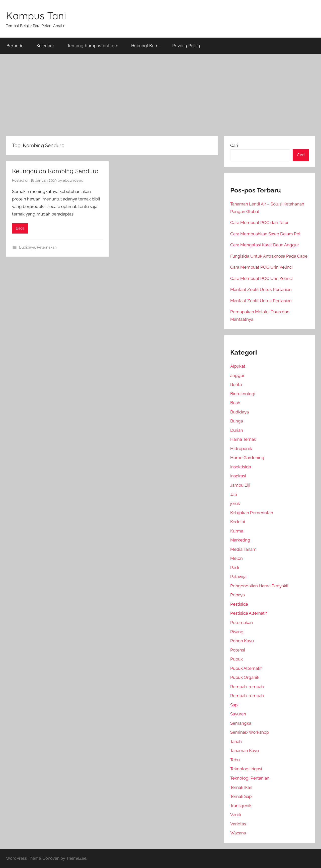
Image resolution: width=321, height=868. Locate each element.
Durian (237, 430)
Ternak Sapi (241, 796)
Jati (234, 494)
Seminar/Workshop (250, 732)
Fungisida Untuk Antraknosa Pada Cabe (269, 256)
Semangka (241, 723)
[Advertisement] (160, 95)
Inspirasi (238, 476)
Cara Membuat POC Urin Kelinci (261, 267)
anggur (237, 375)
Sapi (234, 705)
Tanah (236, 741)
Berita (236, 384)
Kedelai (238, 522)
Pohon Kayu (242, 641)
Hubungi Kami (145, 45)
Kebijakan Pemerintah (252, 513)
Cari (234, 145)
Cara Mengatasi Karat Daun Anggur (265, 245)
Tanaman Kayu (245, 750)
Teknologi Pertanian (250, 778)
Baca (20, 228)
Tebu (235, 760)
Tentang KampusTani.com (93, 45)
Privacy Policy (186, 45)
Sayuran (238, 714)
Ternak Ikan (241, 787)
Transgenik (241, 806)
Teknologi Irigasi (246, 769)
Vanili (236, 815)
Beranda (15, 45)
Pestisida (239, 604)
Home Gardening (247, 458)
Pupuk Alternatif (246, 668)
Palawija (238, 577)
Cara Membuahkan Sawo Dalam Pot (265, 234)
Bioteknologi (243, 394)
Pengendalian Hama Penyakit (259, 586)
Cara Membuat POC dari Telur (259, 223)
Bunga (237, 421)
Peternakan (47, 247)
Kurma (237, 531)
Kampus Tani (36, 16)
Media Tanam (243, 549)
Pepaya (237, 595)
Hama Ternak (243, 439)
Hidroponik (241, 449)
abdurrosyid (73, 180)
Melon (236, 558)
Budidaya (27, 247)
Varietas (238, 824)
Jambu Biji (240, 485)
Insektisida (241, 467)
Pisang (237, 632)
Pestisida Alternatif (249, 613)
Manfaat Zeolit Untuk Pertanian (261, 289)
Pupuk (236, 659)
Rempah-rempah (247, 687)
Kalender (45, 45)
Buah (235, 403)
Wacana (238, 833)
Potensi (238, 650)
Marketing (240, 540)
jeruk (235, 503)
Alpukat (238, 366)
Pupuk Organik (245, 677)
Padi (235, 568)
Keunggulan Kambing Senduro (55, 171)
